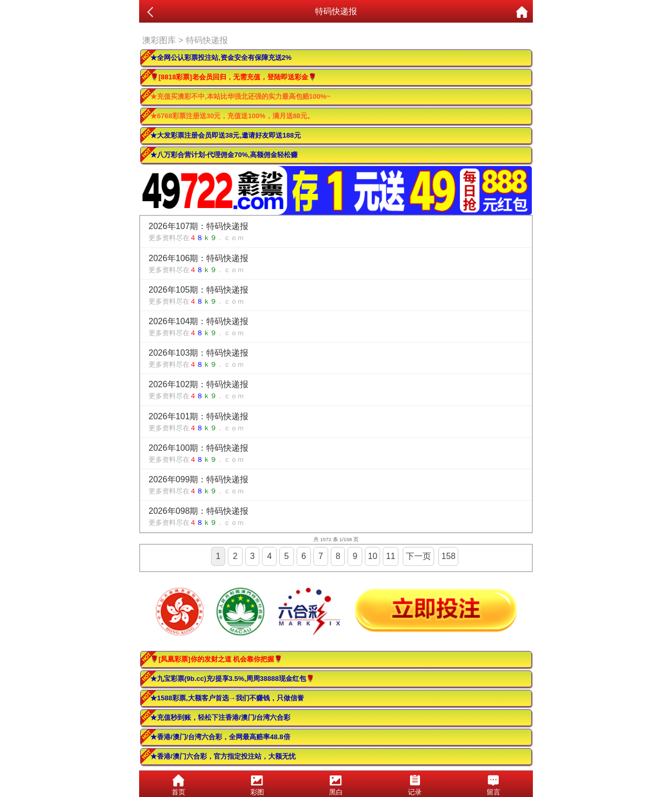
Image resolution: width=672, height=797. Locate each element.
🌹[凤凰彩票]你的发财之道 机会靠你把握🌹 (216, 659)
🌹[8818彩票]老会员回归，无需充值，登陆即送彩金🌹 (233, 77)
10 (373, 556)
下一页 (418, 556)
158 (449, 556)
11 (391, 556)
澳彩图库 (159, 40)
